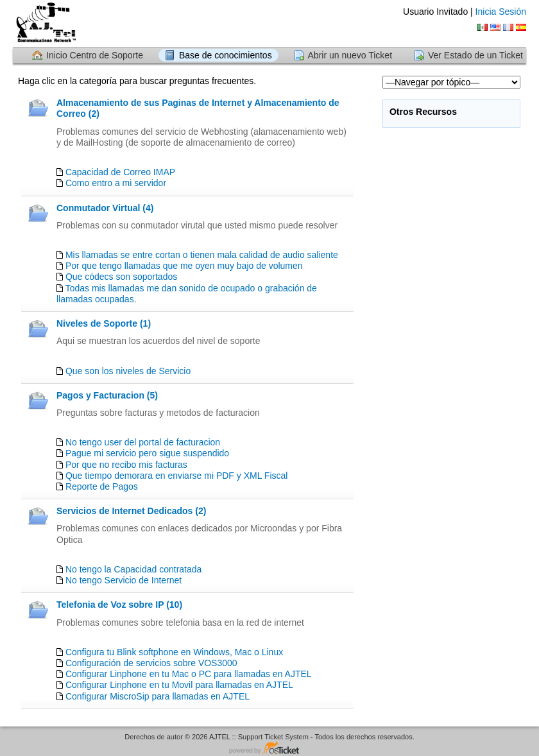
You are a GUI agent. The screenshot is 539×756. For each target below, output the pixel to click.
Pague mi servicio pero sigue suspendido (147, 453)
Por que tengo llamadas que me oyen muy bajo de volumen (184, 266)
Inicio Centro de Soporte (95, 55)
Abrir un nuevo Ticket (350, 55)
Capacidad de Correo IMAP (120, 172)
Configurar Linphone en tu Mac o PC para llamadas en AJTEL (189, 674)
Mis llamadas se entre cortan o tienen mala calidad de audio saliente (202, 255)
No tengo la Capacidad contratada (133, 569)
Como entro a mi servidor (116, 183)
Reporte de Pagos (102, 486)
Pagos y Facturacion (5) (107, 395)
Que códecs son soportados (121, 277)
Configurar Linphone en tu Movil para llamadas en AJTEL (179, 685)
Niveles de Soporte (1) (104, 323)
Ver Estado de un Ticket (475, 55)
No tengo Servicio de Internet (124, 580)
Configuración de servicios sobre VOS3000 (151, 663)
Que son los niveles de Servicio (128, 371)
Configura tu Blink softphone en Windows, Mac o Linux (174, 652)
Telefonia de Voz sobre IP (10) (119, 605)
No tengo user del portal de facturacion (143, 442)
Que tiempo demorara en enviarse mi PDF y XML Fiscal (177, 476)
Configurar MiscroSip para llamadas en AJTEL (158, 696)
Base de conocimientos (226, 55)
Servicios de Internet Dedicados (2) (131, 511)
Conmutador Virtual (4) (105, 208)
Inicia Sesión (501, 12)
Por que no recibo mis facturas (126, 465)
